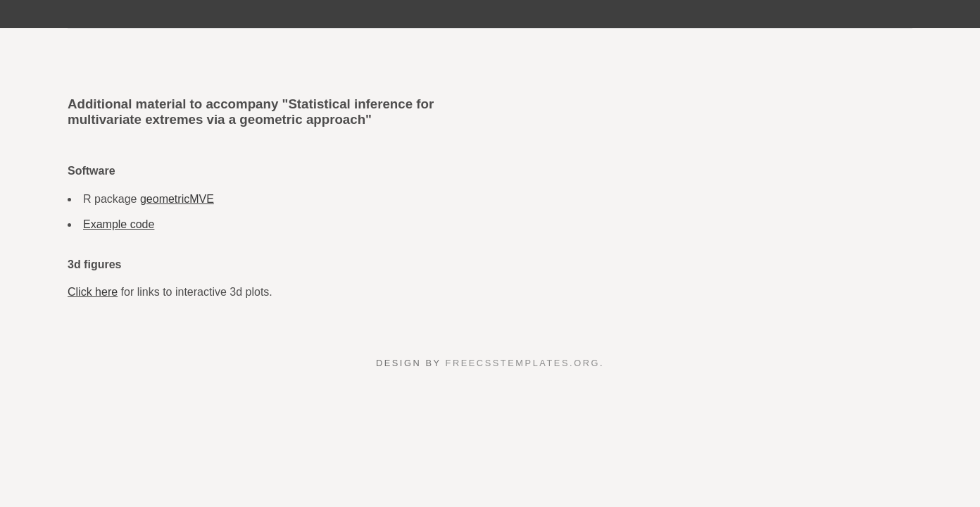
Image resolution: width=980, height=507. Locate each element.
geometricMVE (177, 199)
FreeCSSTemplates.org (523, 363)
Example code (119, 224)
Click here (93, 292)
